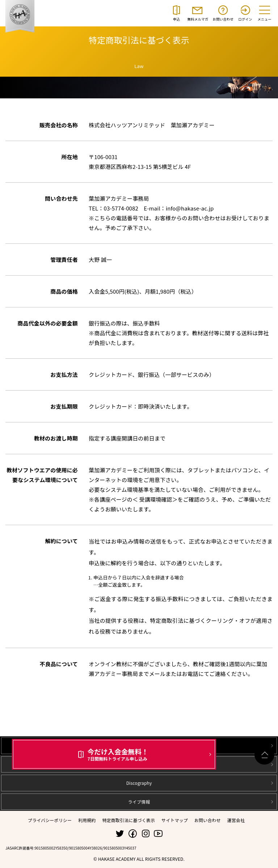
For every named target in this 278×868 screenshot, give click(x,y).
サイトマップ (175, 820)
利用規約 (87, 820)
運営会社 (236, 820)
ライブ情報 (139, 802)
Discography (139, 783)
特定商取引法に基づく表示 (129, 820)
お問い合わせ (208, 820)
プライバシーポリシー (50, 820)
